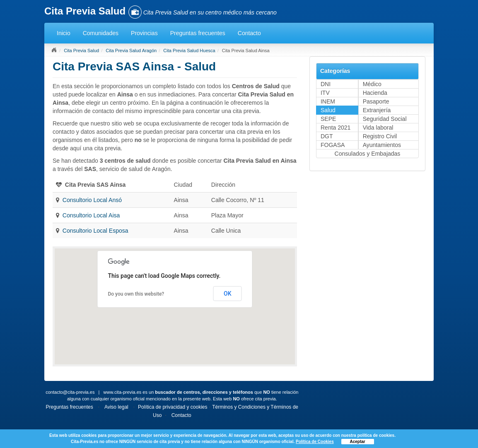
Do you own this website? (136, 294)
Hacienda (375, 93)
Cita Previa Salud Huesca (189, 51)
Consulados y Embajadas (368, 154)
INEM (328, 101)
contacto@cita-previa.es (70, 392)
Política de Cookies (315, 442)
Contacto (249, 33)
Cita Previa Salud (81, 51)
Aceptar (358, 442)
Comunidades (101, 33)
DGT (327, 136)
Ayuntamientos (382, 145)
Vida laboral (378, 128)
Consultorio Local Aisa (91, 215)
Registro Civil (380, 136)
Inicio (64, 33)
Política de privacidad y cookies (173, 407)
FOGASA (333, 145)
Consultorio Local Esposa (95, 231)
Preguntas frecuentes (198, 33)
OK (228, 294)
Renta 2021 (336, 128)
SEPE (328, 119)
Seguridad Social (385, 119)
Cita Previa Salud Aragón (131, 51)
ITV (325, 93)
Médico (372, 84)
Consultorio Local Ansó (92, 200)
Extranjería (377, 110)
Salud (328, 110)
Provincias (144, 33)
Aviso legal (116, 407)
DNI (326, 84)
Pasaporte (376, 101)
